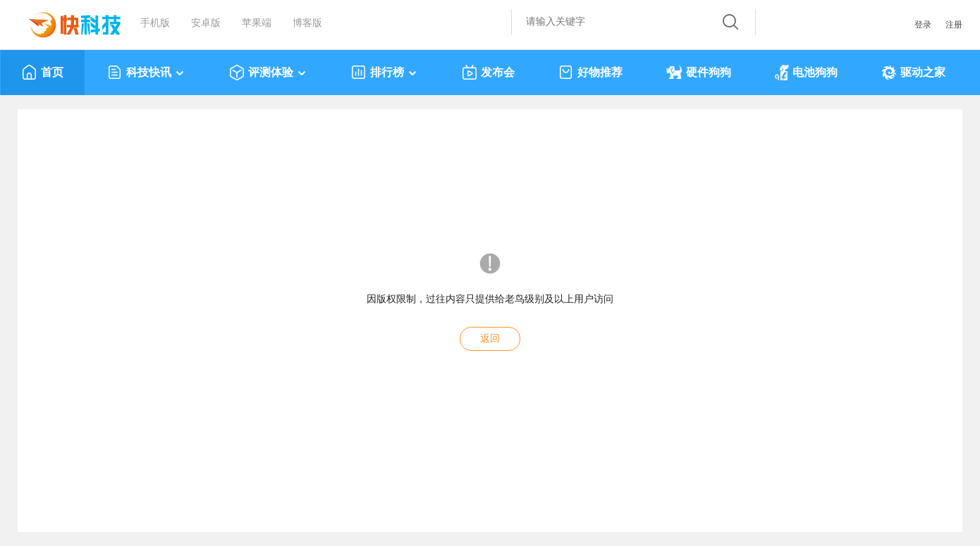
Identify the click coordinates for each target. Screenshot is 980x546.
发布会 (488, 73)
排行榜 (385, 73)
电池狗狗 (806, 73)
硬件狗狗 (699, 73)
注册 (954, 25)
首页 (43, 73)
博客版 (307, 23)
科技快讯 (146, 73)
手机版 (155, 23)
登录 (923, 25)
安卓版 (206, 23)
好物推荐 (590, 73)
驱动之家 (913, 73)
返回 (490, 339)
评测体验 (268, 73)
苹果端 (257, 23)
